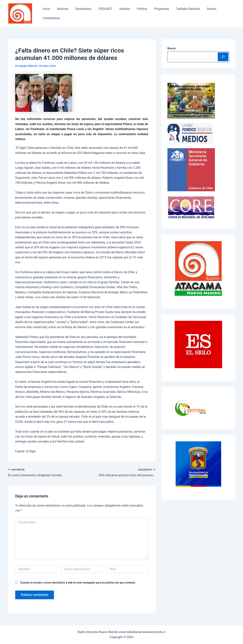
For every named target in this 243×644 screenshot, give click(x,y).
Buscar (172, 48)
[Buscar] (223, 57)
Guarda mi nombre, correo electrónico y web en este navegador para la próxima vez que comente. (78, 583)
